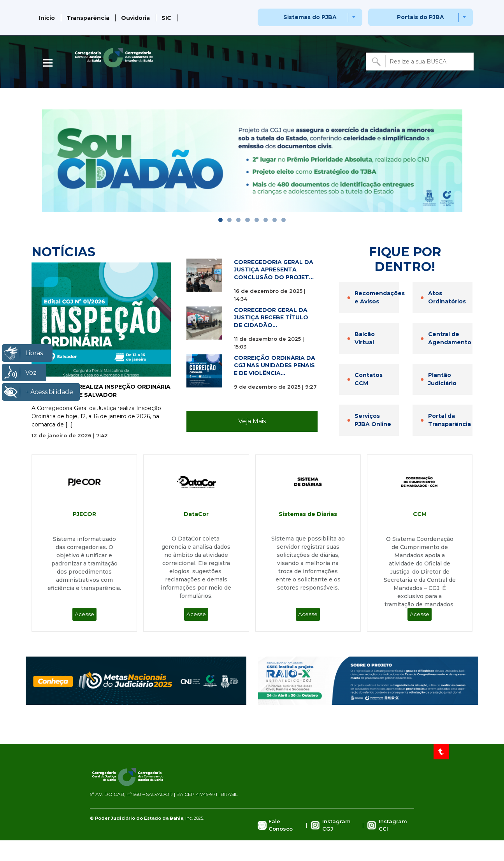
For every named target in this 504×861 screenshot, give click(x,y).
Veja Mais (252, 421)
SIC (166, 18)
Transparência (88, 18)
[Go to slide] (220, 220)
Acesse (84, 614)
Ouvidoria (135, 18)
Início (47, 18)
